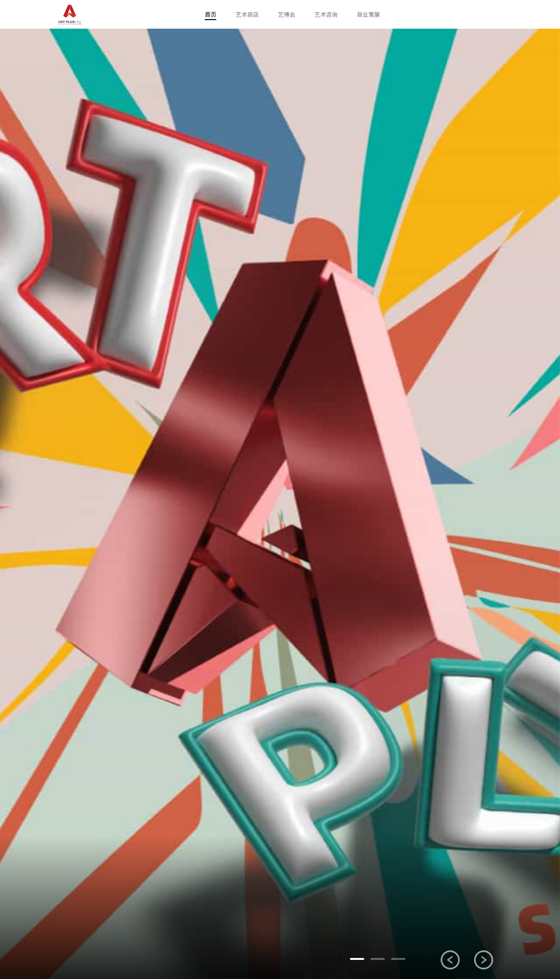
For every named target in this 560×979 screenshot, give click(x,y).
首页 (211, 14)
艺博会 (286, 14)
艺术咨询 (326, 14)
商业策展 (368, 14)
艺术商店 (247, 14)
